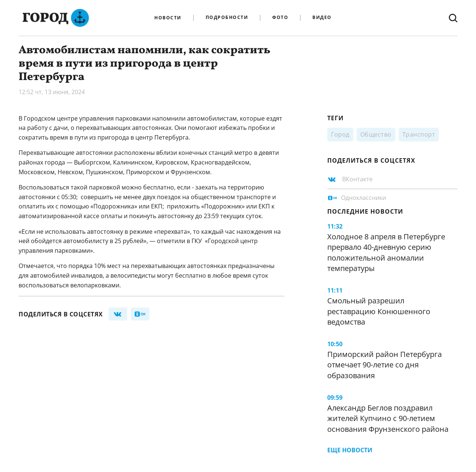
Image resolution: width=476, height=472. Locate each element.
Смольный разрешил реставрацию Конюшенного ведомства (379, 311)
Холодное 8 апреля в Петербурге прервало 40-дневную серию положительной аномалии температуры (386, 253)
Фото (280, 18)
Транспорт (419, 134)
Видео (322, 18)
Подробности (227, 18)
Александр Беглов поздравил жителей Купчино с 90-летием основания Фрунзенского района (388, 418)
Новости (168, 18)
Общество (376, 134)
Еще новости (350, 450)
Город (340, 134)
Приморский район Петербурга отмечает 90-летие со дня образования (385, 365)
